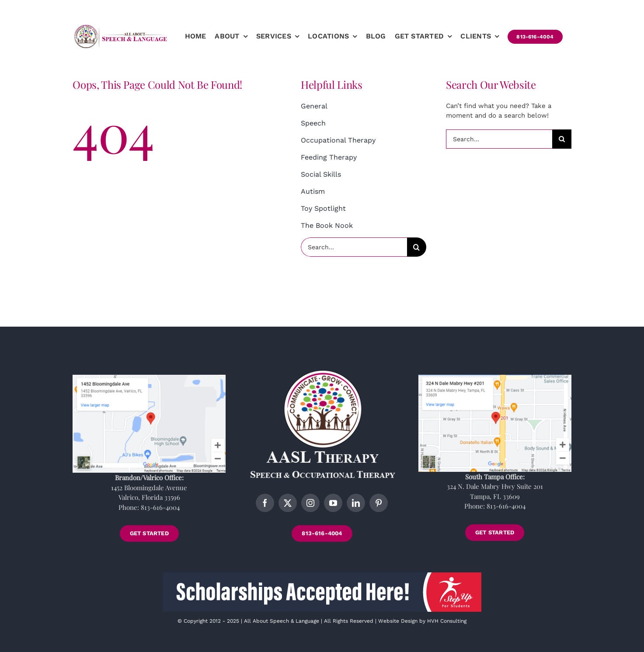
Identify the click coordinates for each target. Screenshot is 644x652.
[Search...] (354, 247)
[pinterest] (379, 503)
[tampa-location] (495, 378)
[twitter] (288, 503)
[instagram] (310, 503)
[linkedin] (356, 503)
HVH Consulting (447, 621)
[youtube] (333, 503)
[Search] (417, 247)
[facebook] (265, 503)
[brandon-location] (149, 378)
